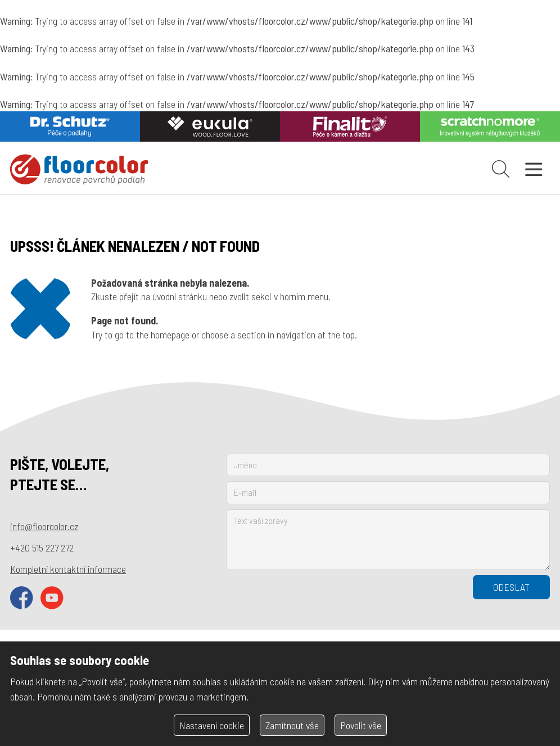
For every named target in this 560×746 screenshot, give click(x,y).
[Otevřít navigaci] (534, 169)
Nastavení (212, 725)
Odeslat (511, 587)
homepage (170, 334)
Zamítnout (292, 725)
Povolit (361, 725)
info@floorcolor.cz (44, 526)
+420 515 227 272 (42, 548)
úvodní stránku (180, 296)
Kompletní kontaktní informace (68, 569)
